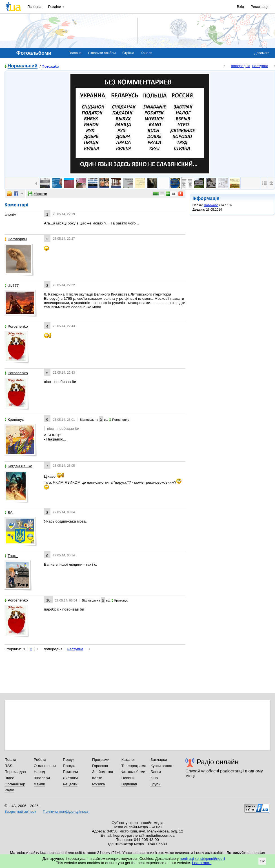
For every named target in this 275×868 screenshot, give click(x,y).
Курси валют (161, 766)
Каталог (128, 760)
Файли (40, 784)
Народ (39, 772)
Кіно (154, 778)
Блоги (156, 772)
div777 (12, 286)
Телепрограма (134, 766)
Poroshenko (16, 326)
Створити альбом (102, 53)
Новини (128, 778)
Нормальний (23, 66)
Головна (35, 7)
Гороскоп (100, 766)
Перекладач (15, 772)
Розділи (55, 7)
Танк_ (11, 556)
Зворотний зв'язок (20, 811)
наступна (260, 66)
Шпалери (42, 778)
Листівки (70, 778)
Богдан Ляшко (18, 466)
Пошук (69, 760)
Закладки (159, 760)
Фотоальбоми (133, 772)
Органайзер (15, 784)
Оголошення (45, 766)
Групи (155, 784)
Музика (98, 784)
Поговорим (16, 239)
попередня (240, 66)
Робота (40, 760)
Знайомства (103, 772)
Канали (147, 53)
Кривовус (14, 419)
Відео (9, 778)
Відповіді (129, 784)
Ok (262, 861)
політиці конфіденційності (202, 859)
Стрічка (128, 53)
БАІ (9, 513)
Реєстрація (260, 7)
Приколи (70, 772)
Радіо (9, 790)
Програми (101, 760)
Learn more (202, 863)
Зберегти (37, 194)
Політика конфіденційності (66, 811)
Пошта (10, 760)
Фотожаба (50, 66)
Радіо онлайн (218, 762)
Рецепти (70, 784)
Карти (97, 778)
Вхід (241, 7)
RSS (8, 766)
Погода (69, 766)
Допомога (262, 53)
